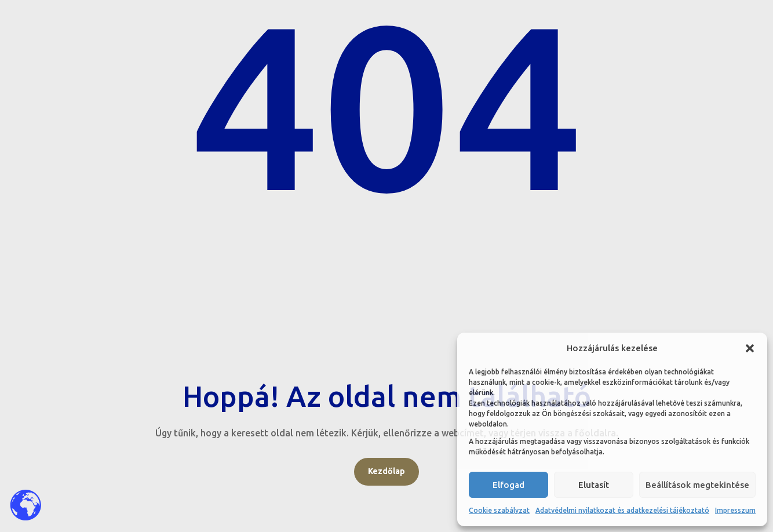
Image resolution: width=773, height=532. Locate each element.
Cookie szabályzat (499, 510)
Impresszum (735, 510)
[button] (750, 348)
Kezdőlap (386, 471)
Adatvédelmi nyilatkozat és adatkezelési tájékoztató (622, 510)
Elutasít (594, 485)
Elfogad (508, 485)
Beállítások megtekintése (697, 485)
